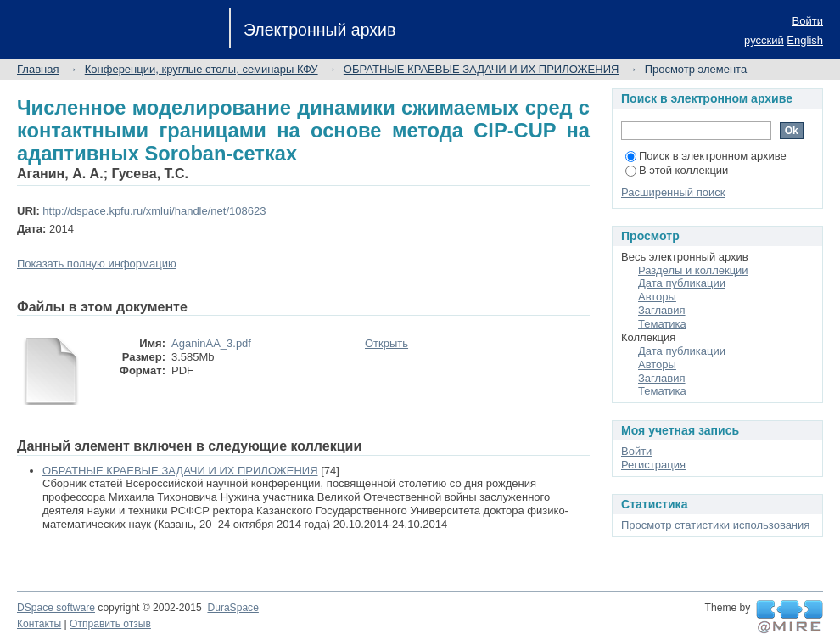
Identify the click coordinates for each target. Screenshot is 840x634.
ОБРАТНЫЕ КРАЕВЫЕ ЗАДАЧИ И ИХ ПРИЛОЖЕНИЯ (482, 69)
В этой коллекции (677, 170)
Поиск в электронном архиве (706, 156)
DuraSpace (232, 608)
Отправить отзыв (110, 624)
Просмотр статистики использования (715, 525)
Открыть (386, 343)
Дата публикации (682, 283)
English (805, 40)
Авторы (657, 297)
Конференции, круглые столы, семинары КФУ (202, 69)
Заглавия (662, 310)
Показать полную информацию (97, 264)
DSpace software (56, 608)
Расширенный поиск (673, 192)
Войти (808, 21)
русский (764, 40)
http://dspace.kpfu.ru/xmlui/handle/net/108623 (154, 211)
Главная (38, 69)
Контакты (39, 624)
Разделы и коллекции (693, 270)
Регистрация (653, 465)
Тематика (662, 324)
